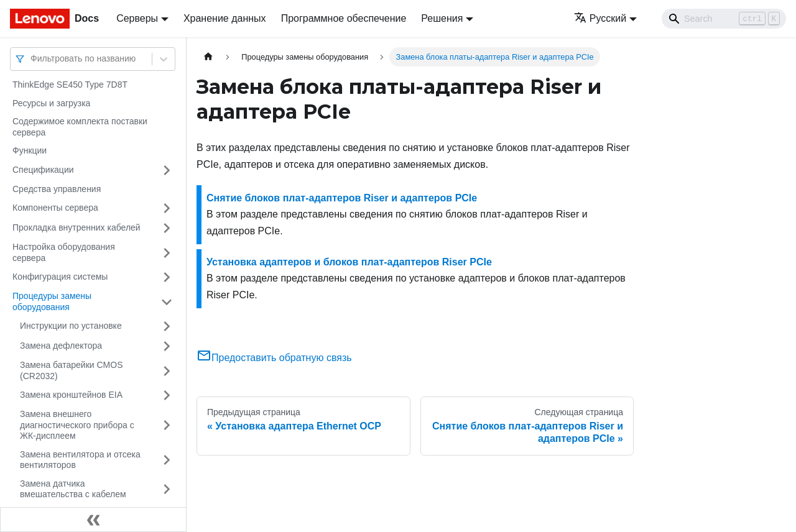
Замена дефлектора (61, 346)
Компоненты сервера (55, 208)
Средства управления (57, 189)
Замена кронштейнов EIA (71, 395)
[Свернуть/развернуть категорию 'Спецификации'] (167, 170)
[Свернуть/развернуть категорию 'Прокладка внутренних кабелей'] (167, 228)
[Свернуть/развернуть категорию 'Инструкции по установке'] (167, 326)
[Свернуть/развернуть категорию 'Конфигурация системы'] (167, 277)
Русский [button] (600, 18)
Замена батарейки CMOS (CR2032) (72, 370)
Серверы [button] (137, 18)
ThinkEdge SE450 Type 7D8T (70, 85)
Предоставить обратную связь (274, 358)
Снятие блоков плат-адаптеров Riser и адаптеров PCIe (342, 198)
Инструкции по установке (71, 326)
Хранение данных (225, 18)
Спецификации (43, 170)
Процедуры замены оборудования (52, 301)
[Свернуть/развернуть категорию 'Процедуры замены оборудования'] (167, 302)
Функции (30, 150)
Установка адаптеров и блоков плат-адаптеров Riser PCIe (349, 262)
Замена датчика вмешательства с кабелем (73, 489)
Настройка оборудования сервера (64, 252)
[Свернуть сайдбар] (93, 520)
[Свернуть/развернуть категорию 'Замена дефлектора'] (167, 346)
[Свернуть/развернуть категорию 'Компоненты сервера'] (167, 208)
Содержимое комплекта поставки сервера (80, 127)
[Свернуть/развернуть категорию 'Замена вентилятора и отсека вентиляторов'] (167, 460)
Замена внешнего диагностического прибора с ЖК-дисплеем (77, 425)
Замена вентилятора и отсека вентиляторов (80, 460)
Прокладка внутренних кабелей (76, 227)
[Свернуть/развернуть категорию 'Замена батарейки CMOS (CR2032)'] (167, 371)
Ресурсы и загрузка (51, 103)
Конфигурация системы (60, 277)
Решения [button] (442, 18)
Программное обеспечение (344, 18)
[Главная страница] (208, 57)
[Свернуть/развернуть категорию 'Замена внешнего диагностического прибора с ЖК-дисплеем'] (167, 425)
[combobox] (32, 59)
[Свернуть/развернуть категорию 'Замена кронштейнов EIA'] (167, 395)
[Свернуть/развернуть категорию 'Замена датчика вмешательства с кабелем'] (167, 489)
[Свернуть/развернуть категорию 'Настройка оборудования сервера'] (167, 253)
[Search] (724, 19)
